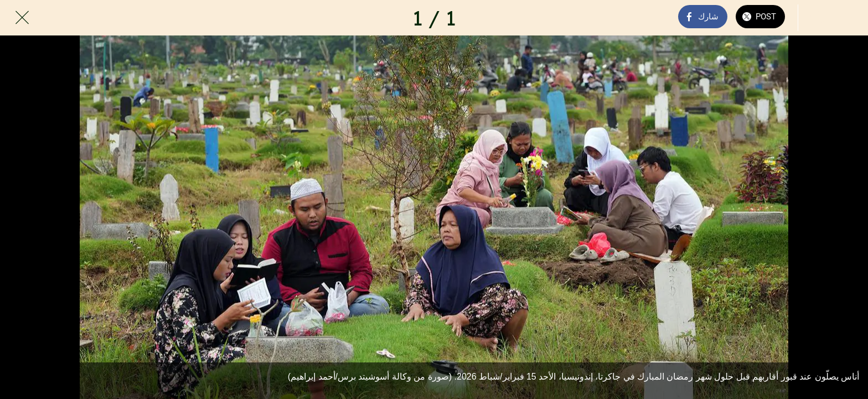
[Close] (22, 18)
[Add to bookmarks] (846, 18)
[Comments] (817, 18)
